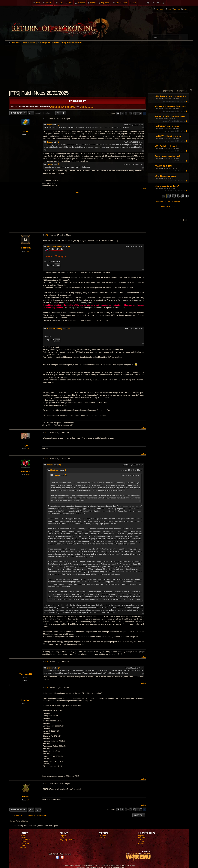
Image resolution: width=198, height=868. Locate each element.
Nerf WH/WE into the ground (168, 126)
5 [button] (178, 196)
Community (158, 99)
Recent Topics (174, 91)
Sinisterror (26, 471)
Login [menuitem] (185, 9)
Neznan (26, 796)
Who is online (21, 821)
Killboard (81, 3)
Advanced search (161, 33)
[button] (164, 196)
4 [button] (175, 196)
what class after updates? (167, 186)
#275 (46, 662)
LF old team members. (165, 176)
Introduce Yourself (169, 178)
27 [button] (141, 113)
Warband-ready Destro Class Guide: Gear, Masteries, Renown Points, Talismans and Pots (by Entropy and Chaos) (172, 116)
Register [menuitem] (177, 9)
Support (141, 836)
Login (62, 838)
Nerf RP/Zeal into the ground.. (169, 136)
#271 (46, 119)
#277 (46, 784)
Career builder (121, 3)
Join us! (23, 847)
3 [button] (173, 196)
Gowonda (102, 836)
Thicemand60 (26, 674)
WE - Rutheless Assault (166, 146)
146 (28, 800)
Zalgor (49, 125)
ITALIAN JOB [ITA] (163, 166)
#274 (46, 459)
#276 (46, 688)
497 (28, 704)
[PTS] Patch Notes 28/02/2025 (72, 43)
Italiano (175, 168)
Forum (60, 3)
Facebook (142, 838)
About (134, 3)
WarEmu (102, 838)
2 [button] (170, 196)
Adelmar (50, 465)
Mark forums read (168, 207)
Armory (93, 3)
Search (185, 38)
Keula (26, 131)
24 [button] (131, 113)
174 (28, 135)
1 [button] (126, 113)
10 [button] (183, 196)
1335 (28, 475)
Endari (56, 475)
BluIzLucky (26, 248)
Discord (141, 843)
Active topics (177, 202)
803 (28, 251)
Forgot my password (67, 840)
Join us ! (49, 3)
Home (38, 3)
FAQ (169, 9)
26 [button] (138, 113)
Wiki (70, 3)
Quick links (159, 9)
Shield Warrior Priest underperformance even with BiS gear (172, 96)
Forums (23, 838)
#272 (46, 235)
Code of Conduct (87, 106)
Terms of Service (57, 106)
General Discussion (170, 119)
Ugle (26, 445)
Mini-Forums (167, 168)
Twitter (141, 840)
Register (63, 836)
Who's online (25, 840)
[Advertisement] (99, 66)
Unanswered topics (163, 202)
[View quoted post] (59, 125)
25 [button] (134, 113)
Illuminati (26, 700)
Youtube (141, 842)
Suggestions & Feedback (171, 99)
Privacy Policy (70, 106)
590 (28, 449)
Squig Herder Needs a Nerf (167, 156)
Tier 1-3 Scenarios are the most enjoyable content (172, 106)
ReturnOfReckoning (55, 246)
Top (144, 189)
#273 (46, 433)
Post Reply (17, 113)
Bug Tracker (105, 3)
